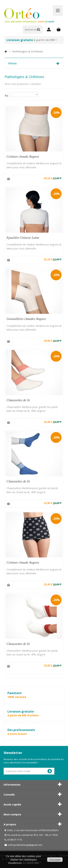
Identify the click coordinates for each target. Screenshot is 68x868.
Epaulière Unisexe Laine (23, 238)
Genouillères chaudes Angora (26, 319)
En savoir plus (31, 863)
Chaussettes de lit (18, 400)
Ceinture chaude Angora (23, 157)
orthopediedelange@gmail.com (25, 845)
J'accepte (55, 860)
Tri (6, 96)
